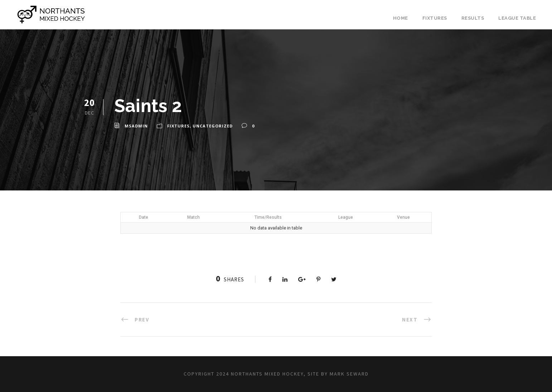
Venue (403, 217)
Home (401, 18)
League (346, 217)
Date (144, 217)
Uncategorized (213, 126)
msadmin (136, 126)
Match (193, 217)
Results (473, 18)
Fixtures (435, 18)
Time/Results (268, 217)
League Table (517, 18)
